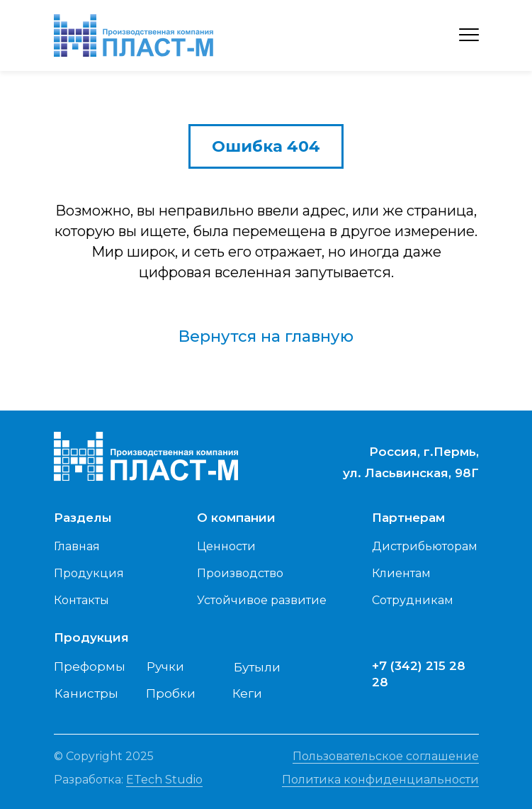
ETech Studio (164, 780)
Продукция (89, 573)
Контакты (81, 600)
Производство (240, 573)
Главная (77, 546)
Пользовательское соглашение (386, 756)
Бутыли (257, 667)
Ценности (226, 546)
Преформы (90, 666)
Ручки (165, 666)
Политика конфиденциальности (380, 780)
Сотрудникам (413, 600)
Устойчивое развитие (262, 600)
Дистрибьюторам (425, 546)
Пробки (171, 693)
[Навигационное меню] (469, 35)
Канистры (86, 693)
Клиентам (401, 573)
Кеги (247, 693)
